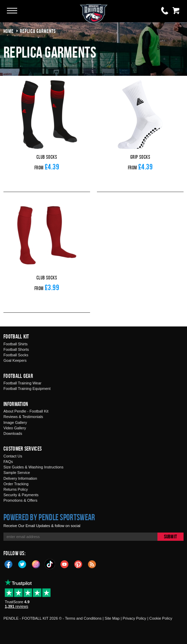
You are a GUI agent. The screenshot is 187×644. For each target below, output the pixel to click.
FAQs (8, 462)
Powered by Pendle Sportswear (49, 517)
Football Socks (16, 355)
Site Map (112, 618)
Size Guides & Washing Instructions (33, 467)
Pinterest (78, 564)
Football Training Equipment (27, 389)
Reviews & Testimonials (23, 417)
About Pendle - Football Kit (26, 411)
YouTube (65, 564)
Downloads (13, 433)
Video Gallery (15, 428)
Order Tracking (16, 484)
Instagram (36, 564)
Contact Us (13, 456)
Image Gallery (15, 422)
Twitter (22, 564)
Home (9, 31)
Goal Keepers (15, 360)
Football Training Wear (22, 383)
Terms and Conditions (83, 618)
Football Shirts (15, 344)
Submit (170, 536)
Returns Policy (16, 489)
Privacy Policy (134, 618)
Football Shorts (16, 349)
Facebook (9, 564)
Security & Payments (21, 495)
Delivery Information (20, 478)
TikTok (50, 564)
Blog (92, 564)
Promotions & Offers (20, 500)
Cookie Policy (161, 618)
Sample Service (17, 473)
